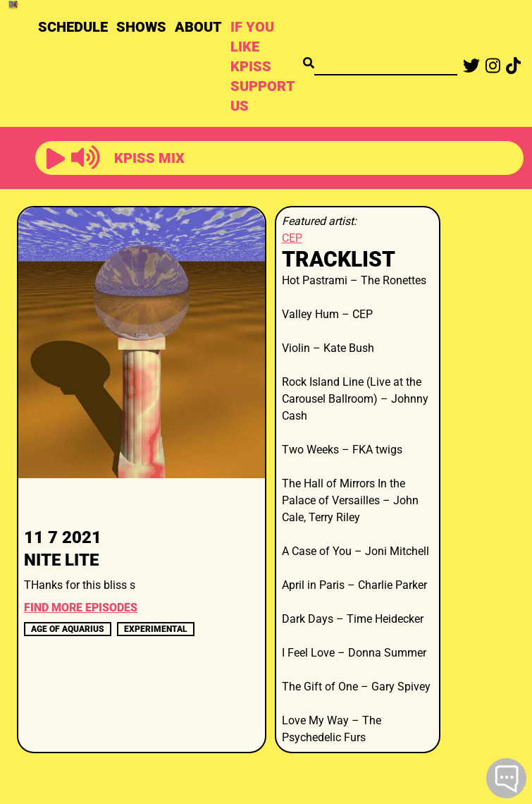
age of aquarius (68, 629)
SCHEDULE (73, 27)
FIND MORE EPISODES (81, 608)
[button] (56, 159)
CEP (292, 238)
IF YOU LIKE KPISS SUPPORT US (262, 66)
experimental (156, 629)
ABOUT (198, 27)
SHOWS (141, 27)
